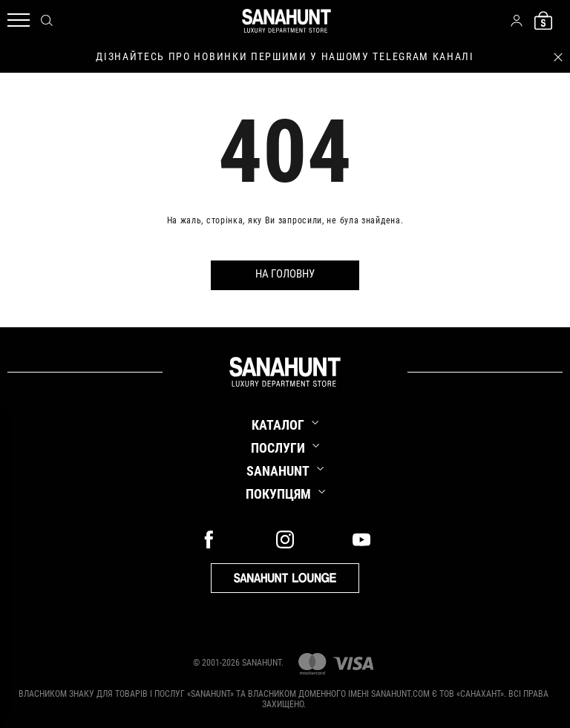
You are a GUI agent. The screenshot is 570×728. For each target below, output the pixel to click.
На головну (285, 274)
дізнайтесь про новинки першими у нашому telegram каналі (285, 56)
